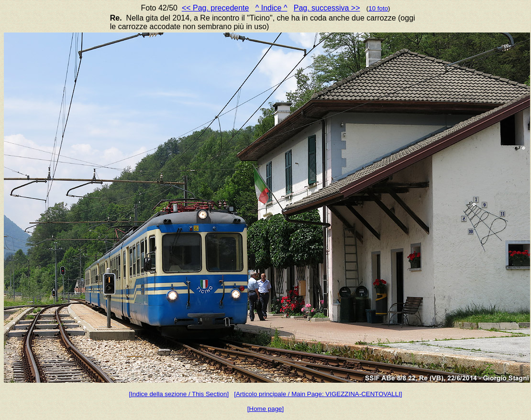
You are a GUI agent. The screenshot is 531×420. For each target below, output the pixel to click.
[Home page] (265, 409)
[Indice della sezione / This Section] (179, 394)
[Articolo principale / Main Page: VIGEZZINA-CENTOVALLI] (318, 394)
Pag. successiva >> (327, 8)
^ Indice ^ (271, 8)
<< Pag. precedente (216, 8)
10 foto (378, 8)
